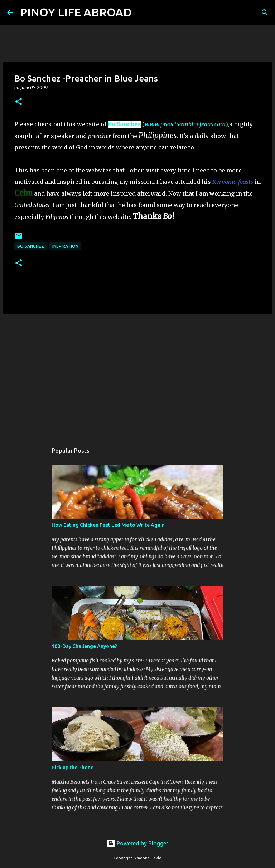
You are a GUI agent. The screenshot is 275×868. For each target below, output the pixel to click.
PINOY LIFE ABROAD (76, 12)
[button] (19, 102)
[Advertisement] (137, 375)
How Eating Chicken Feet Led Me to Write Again (108, 525)
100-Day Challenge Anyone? (84, 646)
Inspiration (65, 246)
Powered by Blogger (137, 843)
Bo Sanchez (124, 124)
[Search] (142, 13)
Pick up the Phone (73, 768)
